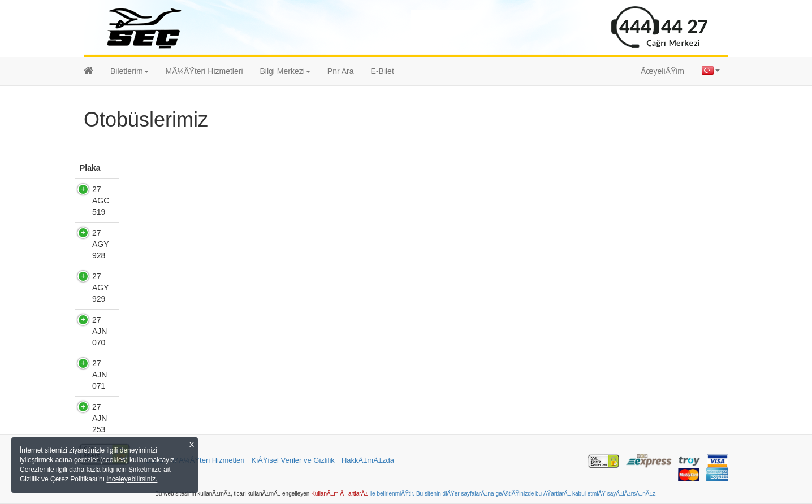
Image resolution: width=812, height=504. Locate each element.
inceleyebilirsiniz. (132, 479)
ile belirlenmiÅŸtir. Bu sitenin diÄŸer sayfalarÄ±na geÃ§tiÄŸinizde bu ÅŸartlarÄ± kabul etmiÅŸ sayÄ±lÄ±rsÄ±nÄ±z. (513, 494)
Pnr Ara (341, 71)
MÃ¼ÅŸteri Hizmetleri (204, 71)
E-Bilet (383, 71)
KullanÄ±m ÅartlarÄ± (340, 494)
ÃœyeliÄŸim (662, 71)
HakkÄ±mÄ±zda (368, 460)
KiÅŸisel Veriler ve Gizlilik (293, 460)
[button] (129, 71)
